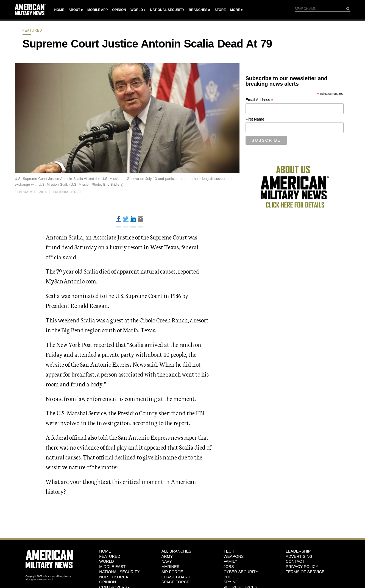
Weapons (234, 556)
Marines (171, 567)
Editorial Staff (67, 192)
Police (231, 577)
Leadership (298, 551)
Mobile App (97, 10)
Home (59, 10)
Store (220, 10)
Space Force (175, 582)
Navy (167, 561)
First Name (255, 119)
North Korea (114, 577)
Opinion (119, 10)
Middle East (112, 567)
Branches (198, 10)
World (137, 10)
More (235, 10)
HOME (105, 551)
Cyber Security (241, 572)
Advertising (299, 556)
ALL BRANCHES (176, 551)
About (74, 10)
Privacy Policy (302, 567)
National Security (167, 10)
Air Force (172, 572)
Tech (229, 551)
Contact (295, 561)
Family (230, 561)
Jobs (229, 567)
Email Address (260, 100)
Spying (231, 582)
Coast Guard (176, 577)
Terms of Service (305, 572)
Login (51, 579)
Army (167, 556)
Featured (32, 30)
